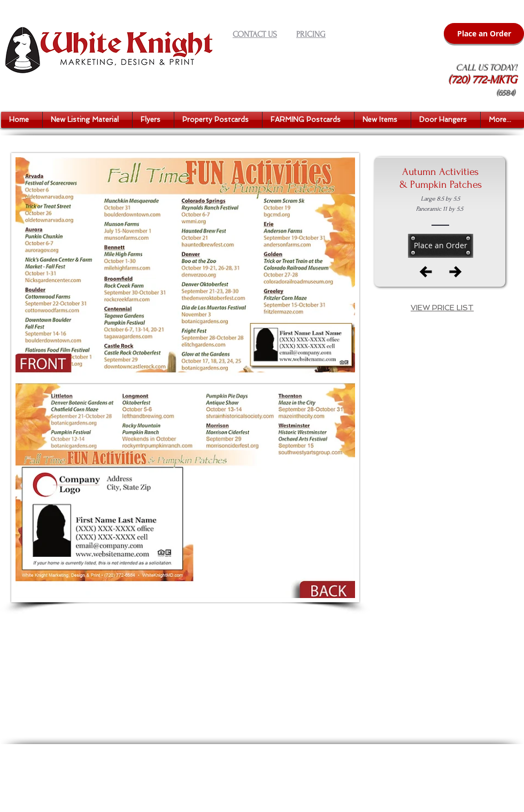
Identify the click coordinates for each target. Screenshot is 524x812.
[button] (87, 120)
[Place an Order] (484, 33)
